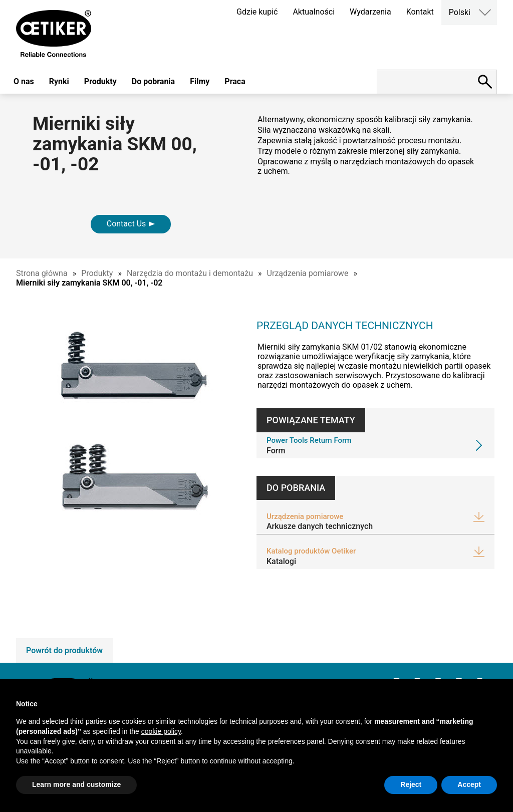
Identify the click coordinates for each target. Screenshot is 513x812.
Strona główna (42, 273)
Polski (460, 12)
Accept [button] (469, 784)
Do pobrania (153, 81)
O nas (24, 81)
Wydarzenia (370, 12)
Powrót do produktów (64, 650)
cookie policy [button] (161, 731)
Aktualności (314, 12)
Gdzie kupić (257, 12)
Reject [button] (411, 784)
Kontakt (420, 12)
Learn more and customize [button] (76, 784)
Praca (235, 81)
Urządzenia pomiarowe (308, 273)
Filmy (200, 81)
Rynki (59, 81)
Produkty (100, 81)
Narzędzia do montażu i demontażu (190, 273)
